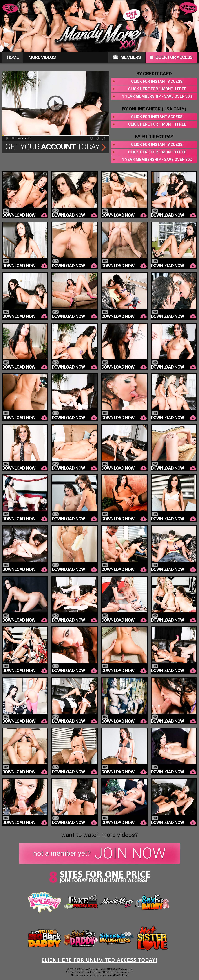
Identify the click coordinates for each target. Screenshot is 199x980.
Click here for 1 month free (157, 89)
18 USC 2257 (112, 969)
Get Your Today (56, 147)
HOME (13, 57)
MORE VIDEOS (42, 57)
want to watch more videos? (99, 835)
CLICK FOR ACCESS (171, 57)
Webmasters (126, 969)
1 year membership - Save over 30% (157, 96)
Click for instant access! (157, 81)
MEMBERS (127, 57)
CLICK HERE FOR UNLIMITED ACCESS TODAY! (99, 960)
